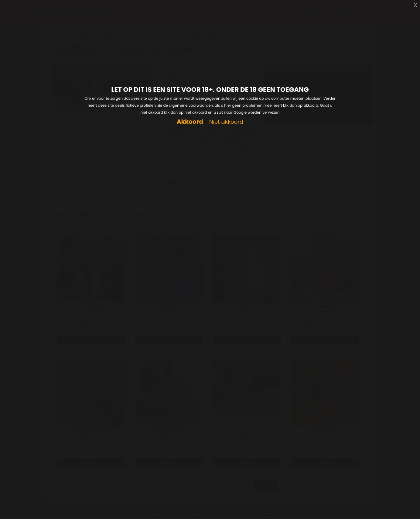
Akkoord (190, 122)
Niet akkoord (226, 122)
